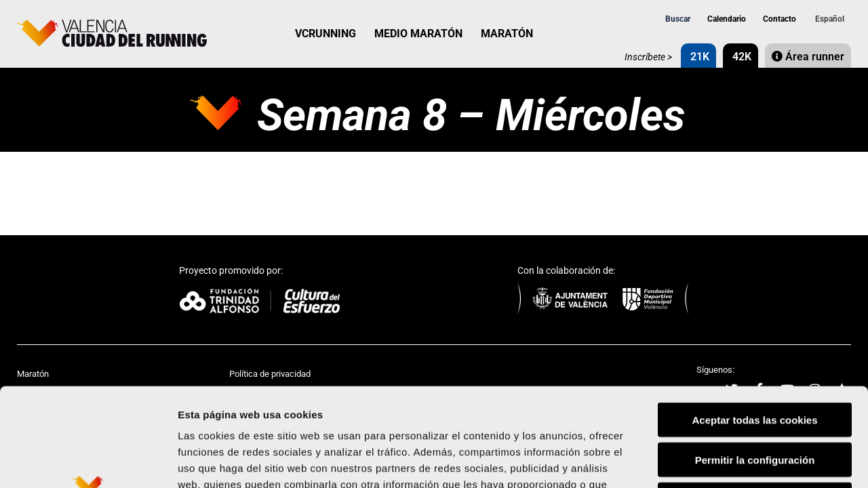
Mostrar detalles (729, 461)
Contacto (778, 19)
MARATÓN (507, 34)
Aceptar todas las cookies (754, 322)
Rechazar (755, 402)
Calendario (726, 19)
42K (741, 57)
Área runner (808, 57)
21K (698, 57)
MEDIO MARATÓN (418, 34)
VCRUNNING (325, 34)
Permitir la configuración (755, 362)
